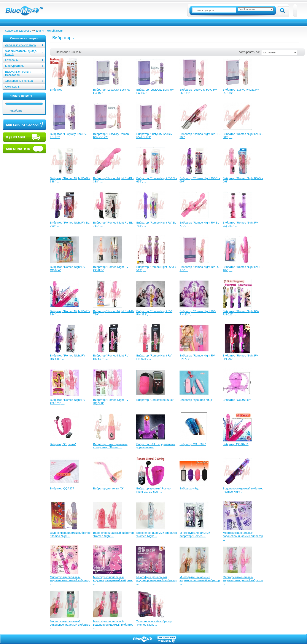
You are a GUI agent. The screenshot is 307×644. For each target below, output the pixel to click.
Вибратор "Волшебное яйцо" (155, 400)
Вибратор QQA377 (62, 488)
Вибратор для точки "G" (109, 488)
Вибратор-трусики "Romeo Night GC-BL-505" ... (153, 490)
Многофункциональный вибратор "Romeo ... (195, 534)
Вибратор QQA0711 (236, 444)
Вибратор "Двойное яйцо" (196, 400)
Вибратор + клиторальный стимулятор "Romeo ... (110, 446)
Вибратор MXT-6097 (193, 444)
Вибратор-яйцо (189, 488)
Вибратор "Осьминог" (237, 400)
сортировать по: (249, 52)
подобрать (16, 111)
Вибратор (56, 90)
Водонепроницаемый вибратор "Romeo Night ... (243, 490)
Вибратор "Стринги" (63, 444)
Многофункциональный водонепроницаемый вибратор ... (243, 536)
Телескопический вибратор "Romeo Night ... (154, 623)
